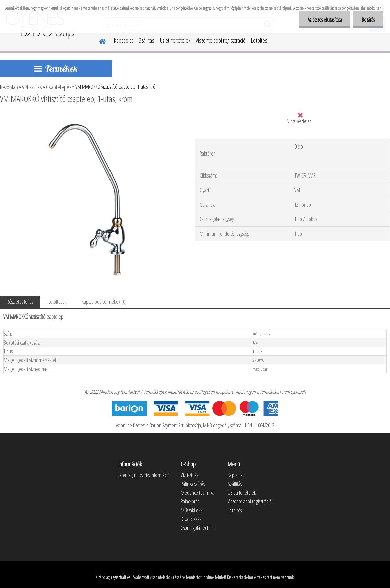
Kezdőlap (9, 87)
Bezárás (368, 20)
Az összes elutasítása (325, 20)
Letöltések (57, 302)
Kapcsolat (124, 40)
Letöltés (259, 40)
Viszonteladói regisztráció (221, 40)
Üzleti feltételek (175, 40)
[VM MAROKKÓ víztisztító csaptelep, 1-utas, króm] (91, 117)
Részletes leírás (20, 302)
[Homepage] (98, 40)
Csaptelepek (59, 87)
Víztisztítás (32, 87)
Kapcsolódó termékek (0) (104, 302)
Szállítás (147, 40)
